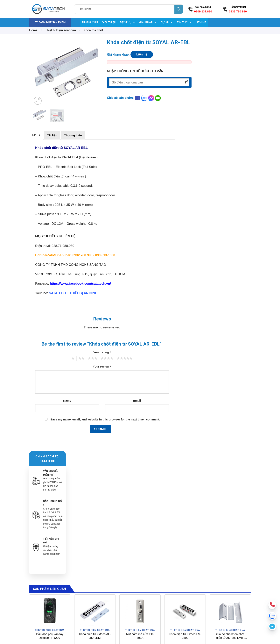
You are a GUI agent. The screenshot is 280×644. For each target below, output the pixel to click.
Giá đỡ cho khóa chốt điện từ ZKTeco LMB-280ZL (230, 510)
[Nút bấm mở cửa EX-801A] (140, 485)
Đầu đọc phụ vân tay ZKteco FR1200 (50, 510)
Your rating (102, 352)
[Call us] (229, 600)
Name (67, 401)
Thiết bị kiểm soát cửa (60, 30)
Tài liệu (52, 135)
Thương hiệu (73, 135)
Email (137, 401)
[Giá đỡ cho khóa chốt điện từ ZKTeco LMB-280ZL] (230, 485)
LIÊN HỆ (201, 22)
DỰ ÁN (167, 22)
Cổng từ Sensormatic (175, 575)
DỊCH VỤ (128, 22)
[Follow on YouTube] (236, 600)
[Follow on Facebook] (214, 600)
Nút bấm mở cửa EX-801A (140, 510)
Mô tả (36, 135)
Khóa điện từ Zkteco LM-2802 (185, 510)
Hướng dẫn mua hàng (213, 573)
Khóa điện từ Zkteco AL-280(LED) (95, 510)
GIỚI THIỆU (109, 22)
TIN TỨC (184, 22)
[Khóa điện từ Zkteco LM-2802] (185, 485)
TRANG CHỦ (90, 22)
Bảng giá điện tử (173, 592)
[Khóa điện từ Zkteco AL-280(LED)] (95, 485)
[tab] (36, 135)
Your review (102, 366)
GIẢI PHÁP (148, 22)
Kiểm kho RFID (171, 599)
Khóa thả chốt (93, 30)
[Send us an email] (222, 600)
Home (33, 30)
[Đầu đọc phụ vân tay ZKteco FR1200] (50, 485)
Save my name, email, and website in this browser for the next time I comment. (105, 419)
